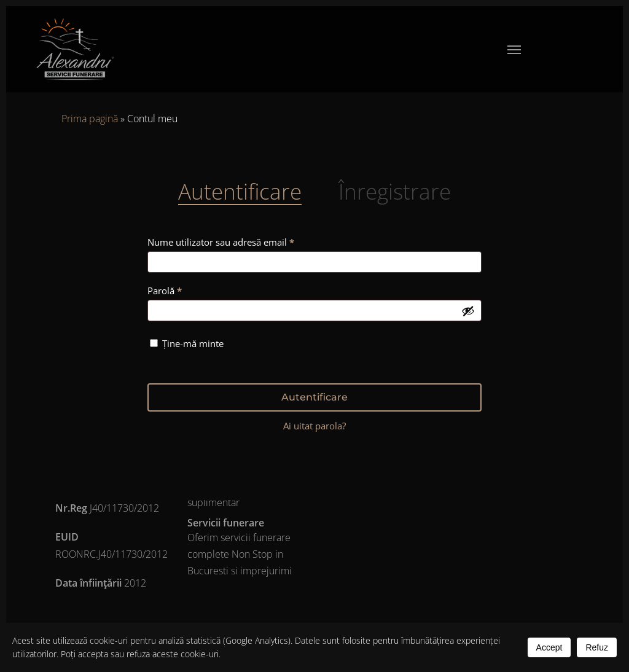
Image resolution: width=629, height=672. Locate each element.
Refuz (597, 647)
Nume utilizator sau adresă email (244, 240)
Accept (549, 647)
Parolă (188, 289)
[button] (514, 49)
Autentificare (314, 397)
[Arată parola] (468, 311)
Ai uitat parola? (314, 426)
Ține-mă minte (193, 343)
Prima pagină (90, 119)
